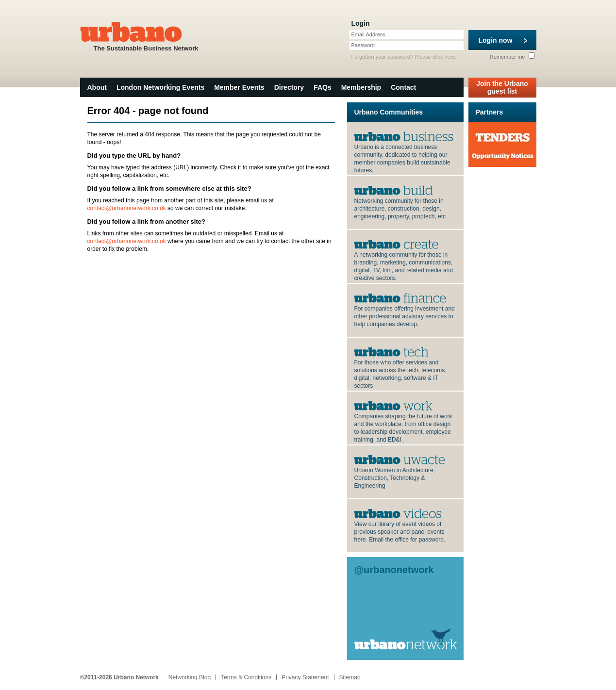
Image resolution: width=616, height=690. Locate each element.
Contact (403, 87)
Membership (361, 87)
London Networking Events (160, 87)
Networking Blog (190, 677)
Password (363, 45)
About (97, 87)
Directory (289, 87)
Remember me (512, 57)
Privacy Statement (305, 677)
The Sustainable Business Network (146, 36)
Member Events (239, 87)
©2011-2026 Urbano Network (119, 677)
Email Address (368, 34)
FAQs (323, 87)
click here (444, 57)
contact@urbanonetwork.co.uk (127, 208)
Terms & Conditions (246, 677)
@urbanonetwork (394, 570)
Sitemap (350, 677)
